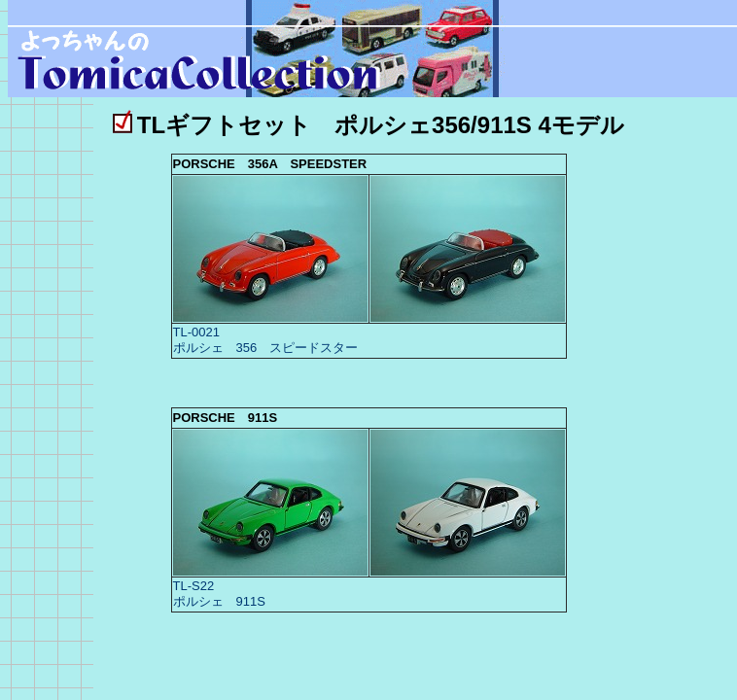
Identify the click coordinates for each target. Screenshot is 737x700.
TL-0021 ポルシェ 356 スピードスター (266, 340)
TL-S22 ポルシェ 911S (219, 594)
